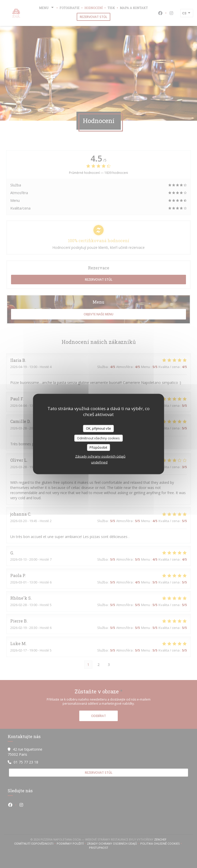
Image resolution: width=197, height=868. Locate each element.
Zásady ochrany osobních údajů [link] (100, 456)
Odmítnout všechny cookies (98, 438)
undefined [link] (99, 462)
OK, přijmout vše (98, 428)
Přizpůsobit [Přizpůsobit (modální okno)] (98, 447)
